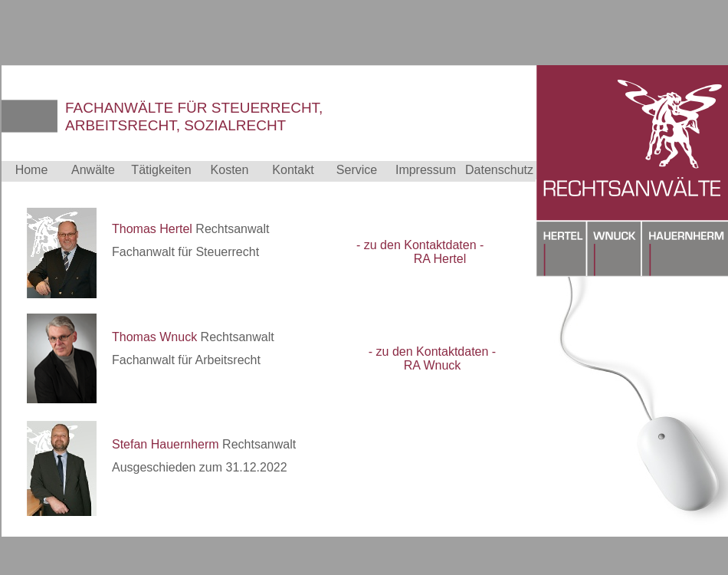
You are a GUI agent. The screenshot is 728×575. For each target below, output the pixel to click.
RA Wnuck (433, 365)
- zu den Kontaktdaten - (420, 245)
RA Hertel (440, 259)
